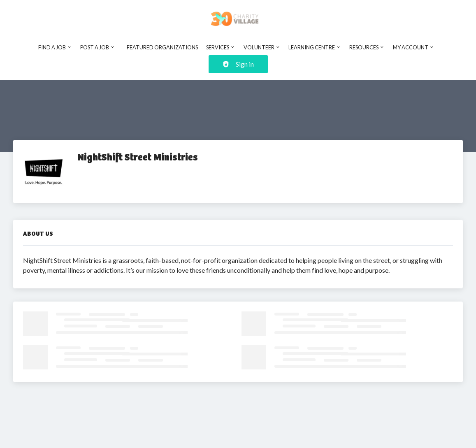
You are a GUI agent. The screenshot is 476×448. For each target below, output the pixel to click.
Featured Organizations (162, 47)
